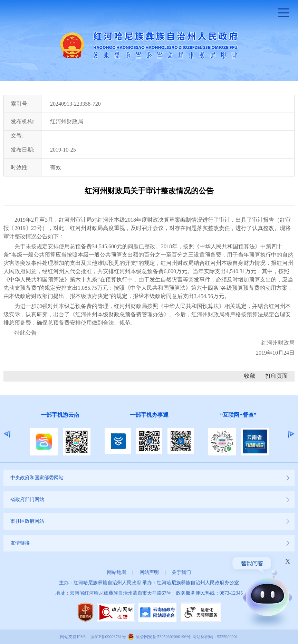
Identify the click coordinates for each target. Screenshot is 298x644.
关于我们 (181, 572)
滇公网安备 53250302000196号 (163, 637)
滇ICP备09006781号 (108, 637)
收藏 (250, 376)
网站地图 (117, 572)
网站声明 (149, 572)
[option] (60, 434)
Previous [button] (7, 434)
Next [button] (291, 434)
